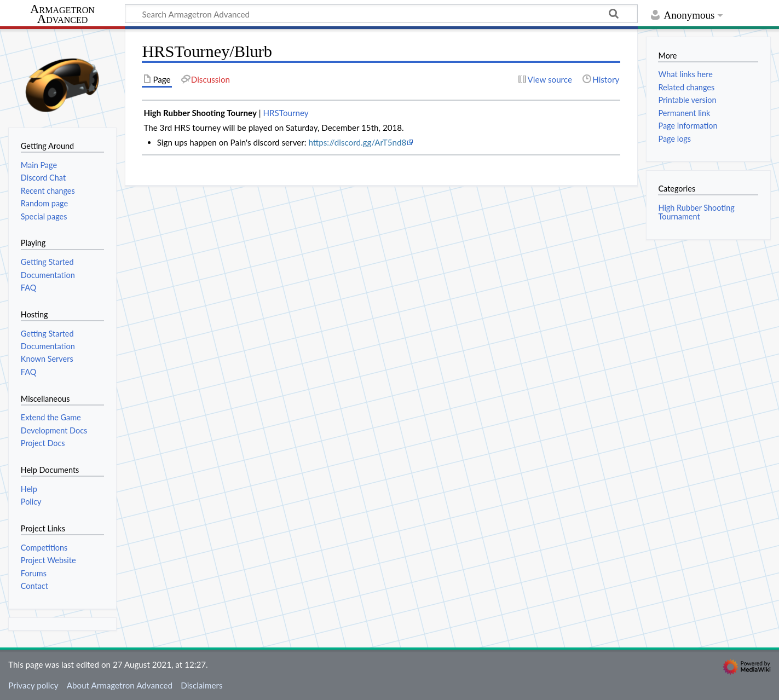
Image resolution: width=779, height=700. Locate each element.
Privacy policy (33, 685)
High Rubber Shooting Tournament (696, 212)
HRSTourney (285, 113)
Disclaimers (201, 685)
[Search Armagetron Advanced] (381, 14)
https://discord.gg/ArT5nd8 (358, 142)
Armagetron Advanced (62, 15)
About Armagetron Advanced (120, 685)
